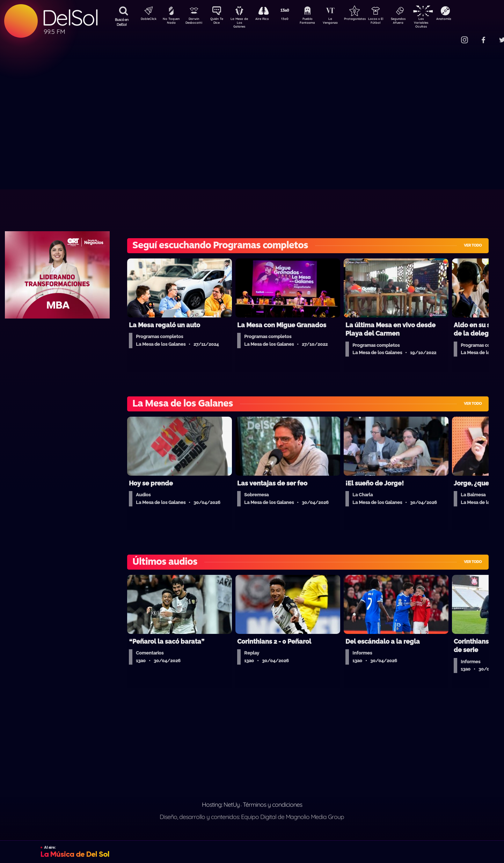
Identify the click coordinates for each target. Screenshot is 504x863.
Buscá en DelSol (122, 22)
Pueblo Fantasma (317, 22)
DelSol (70, 18)
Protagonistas (366, 20)
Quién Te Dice (220, 22)
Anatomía (464, 20)
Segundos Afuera (415, 22)
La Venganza (342, 22)
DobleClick (146, 20)
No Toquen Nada (170, 22)
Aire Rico (268, 20)
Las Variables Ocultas (440, 23)
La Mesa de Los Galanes (244, 23)
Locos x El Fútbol (391, 22)
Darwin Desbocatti (195, 22)
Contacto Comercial (450, 36)
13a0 (293, 20)
